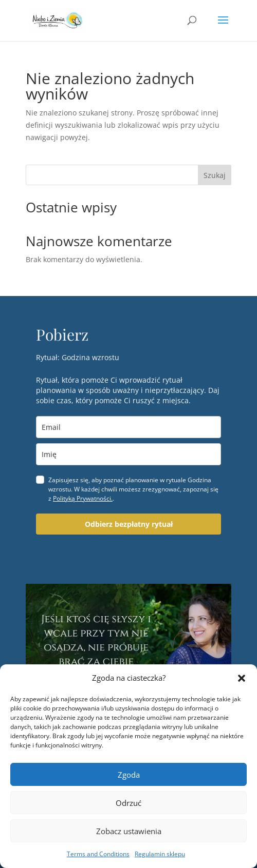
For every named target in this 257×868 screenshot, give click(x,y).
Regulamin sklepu (160, 854)
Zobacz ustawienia (129, 831)
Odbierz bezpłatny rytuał (129, 524)
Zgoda (129, 775)
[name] (128, 454)
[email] (128, 427)
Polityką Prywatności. (83, 498)
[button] (242, 678)
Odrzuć (128, 803)
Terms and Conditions (98, 854)
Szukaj (215, 175)
